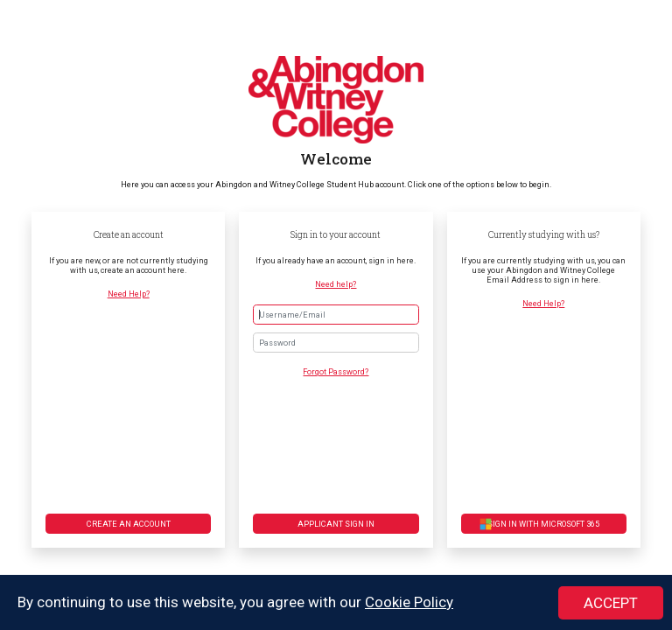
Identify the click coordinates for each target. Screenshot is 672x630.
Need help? (336, 284)
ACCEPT (611, 604)
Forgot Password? (336, 371)
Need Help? (129, 294)
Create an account (129, 524)
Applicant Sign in (336, 524)
